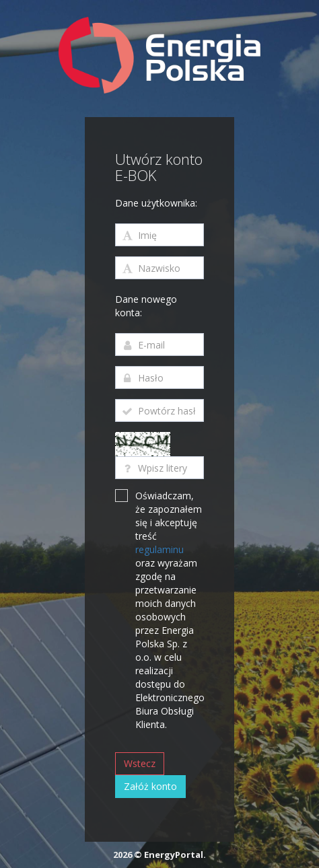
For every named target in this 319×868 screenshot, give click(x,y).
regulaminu (159, 549)
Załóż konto (150, 786)
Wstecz (140, 763)
